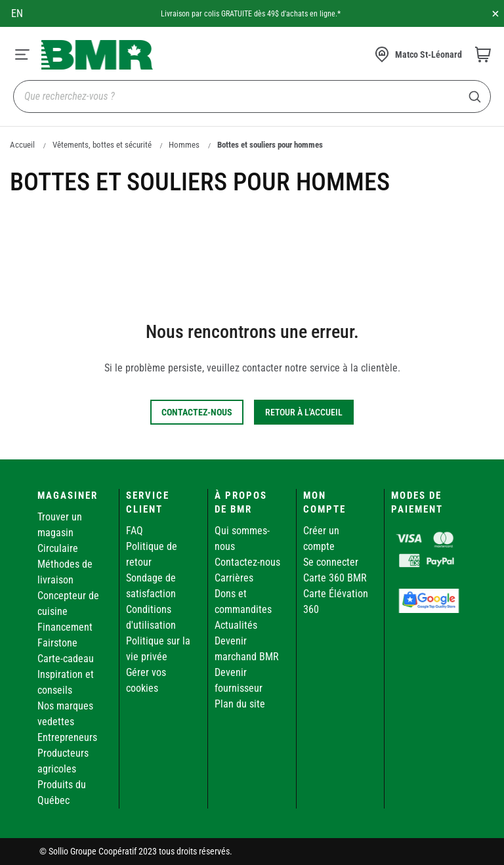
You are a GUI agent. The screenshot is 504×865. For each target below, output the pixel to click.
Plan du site (240, 704)
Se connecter (331, 562)
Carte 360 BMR (335, 578)
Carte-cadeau (66, 659)
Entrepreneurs (67, 737)
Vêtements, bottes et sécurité (102, 145)
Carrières (234, 578)
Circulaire (58, 548)
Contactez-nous (247, 562)
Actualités (236, 625)
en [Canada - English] (17, 13)
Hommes (184, 145)
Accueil (22, 145)
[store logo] (97, 55)
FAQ (135, 531)
